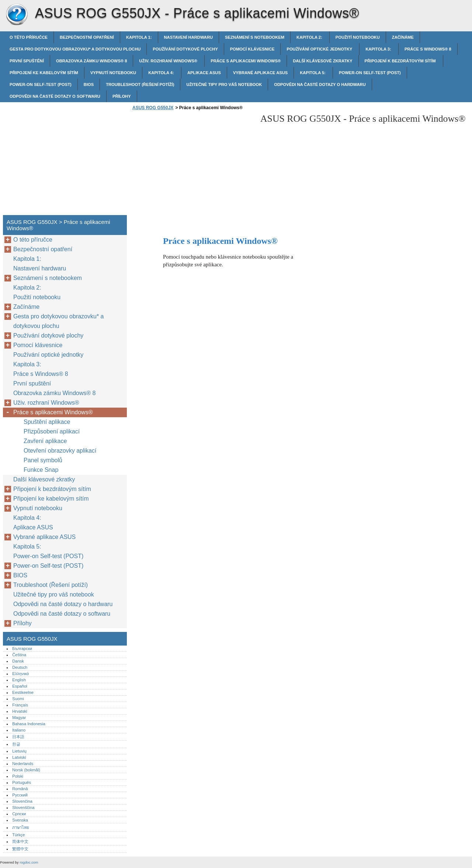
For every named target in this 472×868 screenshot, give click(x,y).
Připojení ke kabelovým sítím (44, 73)
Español (20, 686)
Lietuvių (19, 751)
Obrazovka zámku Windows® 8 (91, 61)
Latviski (19, 757)
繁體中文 (20, 849)
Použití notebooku (358, 37)
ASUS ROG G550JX (17, 15)
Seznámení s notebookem (255, 37)
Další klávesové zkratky (322, 61)
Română (20, 789)
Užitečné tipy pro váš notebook (224, 84)
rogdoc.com (29, 862)
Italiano (19, 730)
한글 (16, 744)
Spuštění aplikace (47, 422)
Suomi (18, 699)
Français (20, 705)
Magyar (19, 717)
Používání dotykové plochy (185, 49)
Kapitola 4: (162, 73)
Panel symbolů (43, 460)
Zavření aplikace (45, 441)
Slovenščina (23, 808)
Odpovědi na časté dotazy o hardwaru (320, 84)
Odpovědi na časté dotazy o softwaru (55, 96)
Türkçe (18, 835)
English (19, 680)
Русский (20, 795)
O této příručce (29, 37)
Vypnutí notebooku (113, 73)
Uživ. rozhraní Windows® (169, 61)
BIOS (89, 84)
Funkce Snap (41, 470)
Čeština (19, 655)
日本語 (18, 737)
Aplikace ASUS (204, 73)
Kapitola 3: (379, 49)
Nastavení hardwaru (189, 37)
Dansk (18, 661)
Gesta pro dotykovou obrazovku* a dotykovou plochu (75, 49)
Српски (19, 814)
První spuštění (27, 61)
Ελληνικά (20, 674)
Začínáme (403, 37)
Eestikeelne (23, 692)
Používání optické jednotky (320, 49)
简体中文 (20, 841)
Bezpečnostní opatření (87, 37)
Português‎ (22, 782)
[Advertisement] (192, 165)
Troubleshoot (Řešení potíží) (140, 84)
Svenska (20, 820)
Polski (18, 776)
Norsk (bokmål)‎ (26, 770)
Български (22, 649)
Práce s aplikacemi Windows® (246, 61)
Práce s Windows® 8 (428, 49)
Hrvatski (20, 711)
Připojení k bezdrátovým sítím (401, 61)
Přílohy (122, 96)
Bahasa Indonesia (29, 724)
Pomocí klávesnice (252, 49)
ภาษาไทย (21, 827)
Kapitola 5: (313, 73)
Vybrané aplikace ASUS (260, 73)
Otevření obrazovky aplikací (60, 451)
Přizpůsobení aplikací (52, 431)
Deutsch (20, 667)
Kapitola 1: (139, 37)
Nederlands (23, 764)
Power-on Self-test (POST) (370, 73)
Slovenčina (22, 801)
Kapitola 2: (310, 37)
